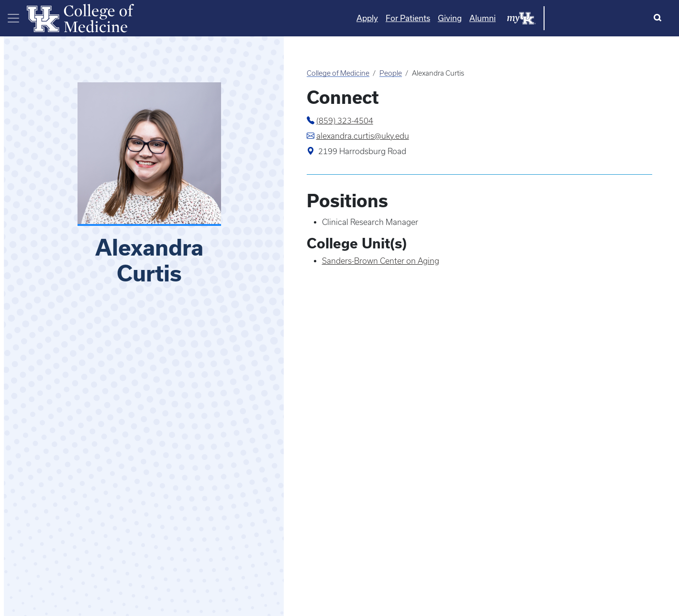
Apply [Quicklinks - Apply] (464, 18)
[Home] (80, 17)
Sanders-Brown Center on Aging (381, 261)
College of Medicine (338, 73)
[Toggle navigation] (13, 18)
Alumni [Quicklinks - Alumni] (579, 18)
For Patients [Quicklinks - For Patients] (505, 18)
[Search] (660, 18)
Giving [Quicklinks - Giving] (546, 18)
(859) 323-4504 (345, 121)
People (391, 73)
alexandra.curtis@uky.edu (363, 136)
